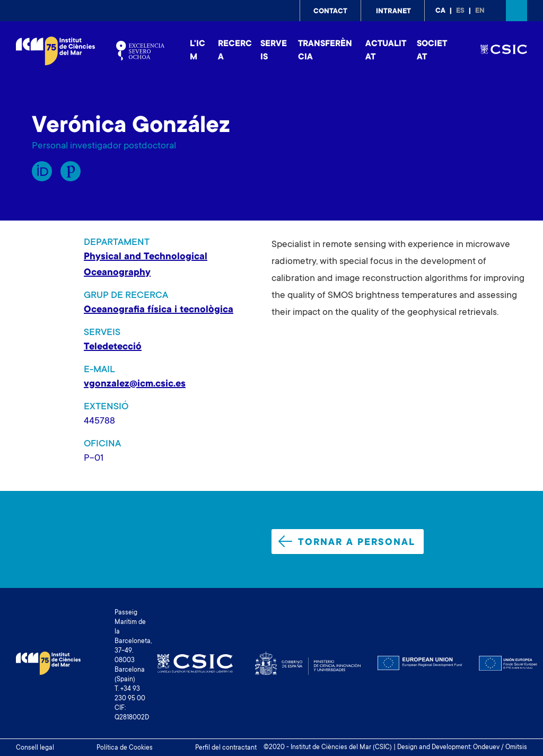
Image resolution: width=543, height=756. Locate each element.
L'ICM (198, 51)
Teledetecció (113, 347)
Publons (71, 171)
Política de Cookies (125, 748)
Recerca (235, 51)
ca (440, 11)
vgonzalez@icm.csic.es (135, 384)
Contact (330, 12)
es (460, 11)
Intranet (393, 12)
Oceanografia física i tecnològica (159, 310)
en (480, 11)
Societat (432, 51)
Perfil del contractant (226, 748)
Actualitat (386, 51)
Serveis (274, 51)
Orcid (42, 171)
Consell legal (35, 748)
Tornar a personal (347, 542)
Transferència (325, 51)
